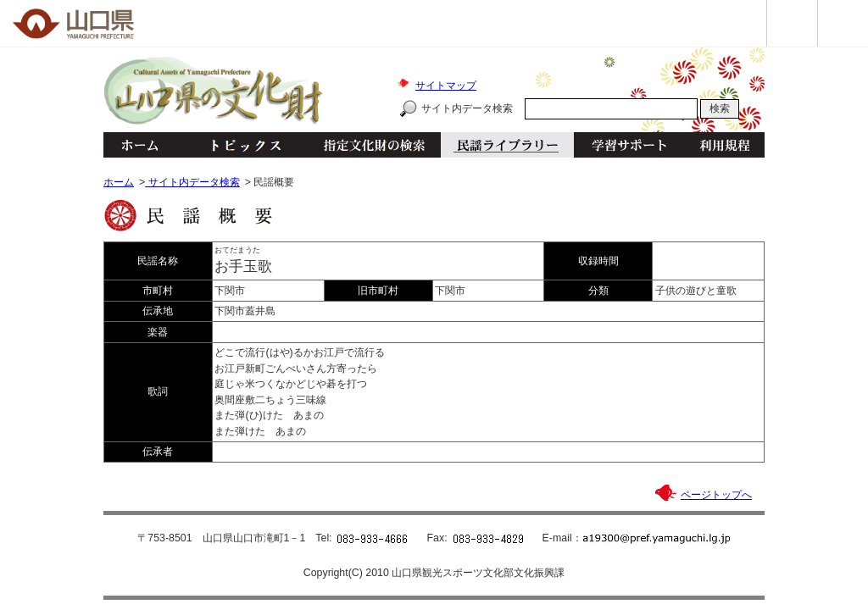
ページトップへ (716, 495)
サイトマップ (446, 86)
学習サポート (629, 145)
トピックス (241, 145)
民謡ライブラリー (507, 145)
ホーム (139, 145)
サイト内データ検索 (467, 108)
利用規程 (724, 145)
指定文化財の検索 (374, 145)
